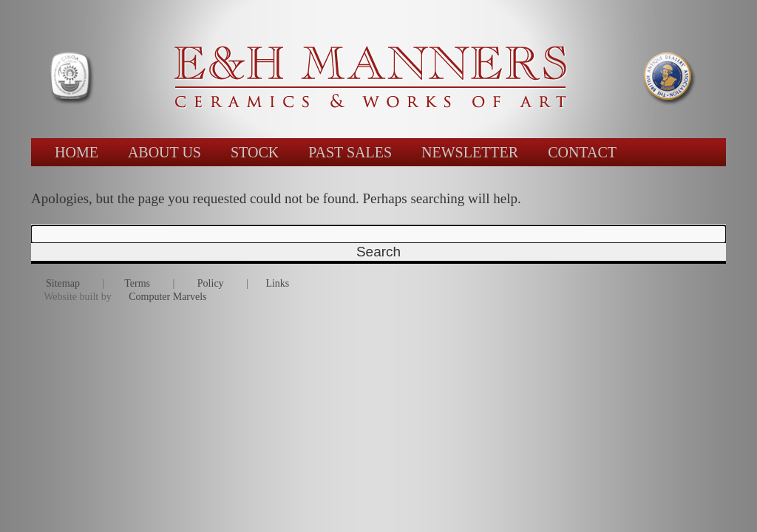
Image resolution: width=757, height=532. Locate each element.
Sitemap (63, 283)
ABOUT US (164, 152)
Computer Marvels (167, 297)
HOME (77, 152)
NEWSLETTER (470, 152)
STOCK (255, 152)
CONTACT (582, 152)
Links (277, 283)
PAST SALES (350, 152)
